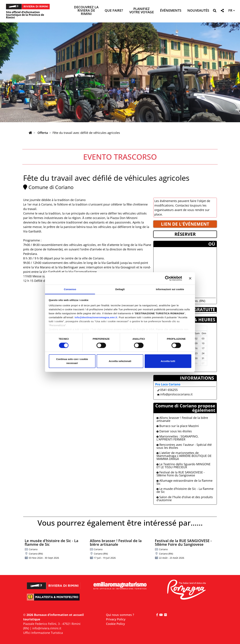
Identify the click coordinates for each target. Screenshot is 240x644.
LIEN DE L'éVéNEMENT (185, 224)
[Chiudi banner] (190, 278)
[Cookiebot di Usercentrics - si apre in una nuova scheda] (167, 278)
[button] (215, 11)
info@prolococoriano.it (176, 394)
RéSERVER (185, 234)
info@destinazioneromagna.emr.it (96, 317)
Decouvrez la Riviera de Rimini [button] (86, 11)
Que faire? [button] (114, 11)
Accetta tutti (168, 361)
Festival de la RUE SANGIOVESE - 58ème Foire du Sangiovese (181, 474)
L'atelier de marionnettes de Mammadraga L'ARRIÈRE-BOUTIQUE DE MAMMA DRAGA (184, 456)
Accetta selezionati (120, 361)
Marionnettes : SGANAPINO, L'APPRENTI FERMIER (177, 438)
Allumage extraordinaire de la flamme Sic (184, 482)
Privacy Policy (116, 619)
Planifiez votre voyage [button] (142, 11)
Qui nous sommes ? (120, 615)
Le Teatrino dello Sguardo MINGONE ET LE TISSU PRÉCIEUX (183, 466)
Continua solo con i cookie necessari (72, 361)
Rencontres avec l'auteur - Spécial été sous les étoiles (184, 446)
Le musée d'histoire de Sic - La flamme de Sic (185, 490)
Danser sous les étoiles (174, 431)
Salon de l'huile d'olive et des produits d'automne (185, 499)
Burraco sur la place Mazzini (178, 426)
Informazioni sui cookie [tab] (170, 289)
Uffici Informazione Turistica (43, 633)
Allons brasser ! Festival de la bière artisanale (182, 419)
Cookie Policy (115, 624)
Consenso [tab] (70, 289)
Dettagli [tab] (120, 289)
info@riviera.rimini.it (47, 628)
